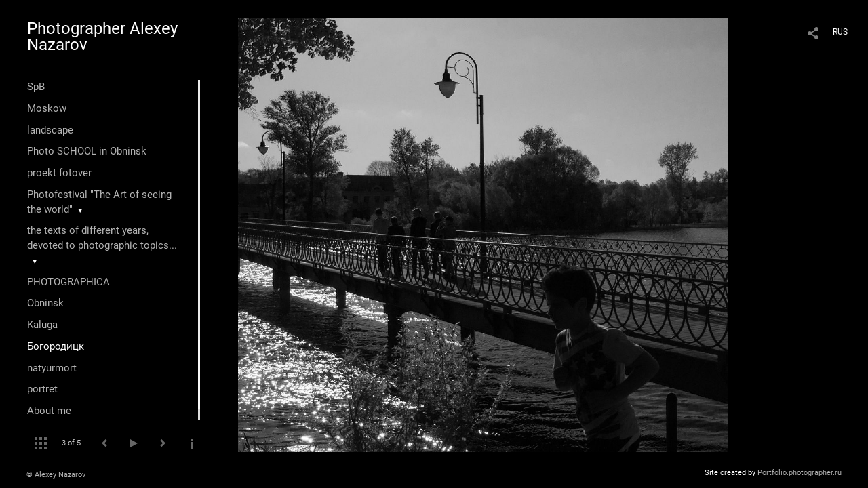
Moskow (47, 108)
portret (42, 389)
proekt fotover (59, 173)
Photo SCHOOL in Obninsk (87, 151)
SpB (36, 87)
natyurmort (52, 368)
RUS (840, 32)
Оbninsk (45, 303)
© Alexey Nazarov (56, 475)
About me (49, 411)
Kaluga (42, 325)
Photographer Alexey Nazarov (102, 37)
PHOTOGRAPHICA (68, 282)
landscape (50, 130)
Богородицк (56, 346)
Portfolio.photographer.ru (800, 473)
